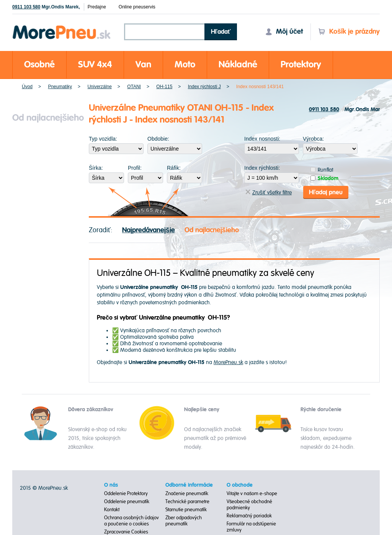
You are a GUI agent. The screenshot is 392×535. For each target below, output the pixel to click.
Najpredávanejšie (149, 230)
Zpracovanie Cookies (126, 532)
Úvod (27, 87)
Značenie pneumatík (187, 494)
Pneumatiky (60, 87)
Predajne (97, 7)
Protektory (301, 65)
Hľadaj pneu (326, 192)
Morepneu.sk (62, 27)
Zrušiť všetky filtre (269, 193)
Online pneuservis (137, 7)
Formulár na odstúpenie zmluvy (251, 527)
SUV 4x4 (95, 65)
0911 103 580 (26, 7)
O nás (111, 485)
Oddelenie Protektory (126, 494)
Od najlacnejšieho (212, 230)
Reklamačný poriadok (249, 516)
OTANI (134, 87)
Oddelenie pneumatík (127, 502)
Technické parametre (187, 502)
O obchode (240, 485)
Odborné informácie (189, 485)
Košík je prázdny (349, 32)
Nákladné (238, 65)
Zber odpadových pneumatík (184, 521)
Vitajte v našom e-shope (252, 494)
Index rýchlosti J (204, 87)
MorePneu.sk (228, 362)
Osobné (39, 65)
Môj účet (284, 32)
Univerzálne (99, 87)
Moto (185, 65)
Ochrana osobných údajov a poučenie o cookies (131, 521)
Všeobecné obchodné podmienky (250, 505)
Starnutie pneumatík (186, 510)
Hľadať (221, 32)
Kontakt (112, 510)
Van (143, 65)
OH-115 (164, 87)
